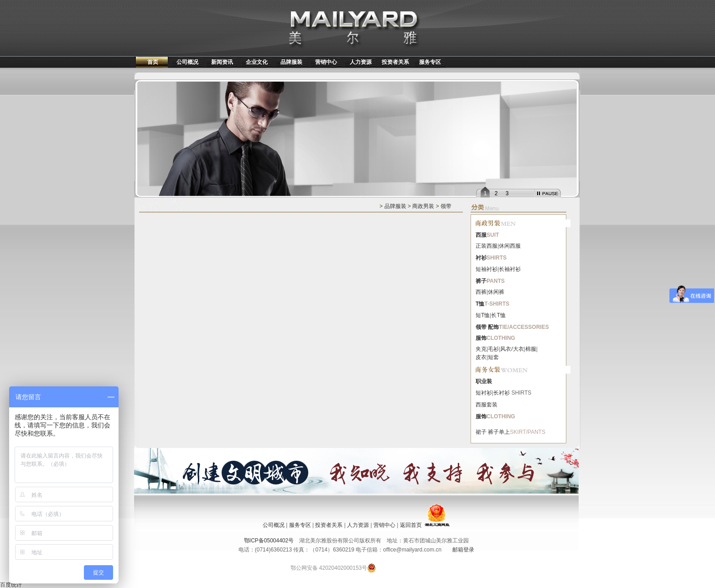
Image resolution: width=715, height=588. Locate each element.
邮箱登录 (463, 550)
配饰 (493, 327)
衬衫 (481, 258)
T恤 (480, 304)
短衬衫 (484, 393)
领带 (446, 206)
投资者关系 (395, 62)
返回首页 (411, 525)
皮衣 (481, 357)
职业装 (484, 381)
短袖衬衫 (487, 269)
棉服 (531, 349)
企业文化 (257, 62)
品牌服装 (291, 62)
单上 (504, 432)
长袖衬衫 (510, 269)
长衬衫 (502, 393)
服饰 (481, 338)
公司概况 (187, 62)
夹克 (481, 349)
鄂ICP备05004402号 (269, 541)
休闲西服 (510, 246)
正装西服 (487, 246)
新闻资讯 (222, 62)
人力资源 (361, 62)
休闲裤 (496, 292)
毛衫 (493, 349)
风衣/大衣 (512, 349)
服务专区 (430, 62)
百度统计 (11, 585)
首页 (153, 62)
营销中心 (326, 62)
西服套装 (487, 405)
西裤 (481, 292)
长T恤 (498, 315)
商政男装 (423, 206)
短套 (493, 357)
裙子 (481, 432)
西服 (481, 235)
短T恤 (483, 315)
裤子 (481, 281)
